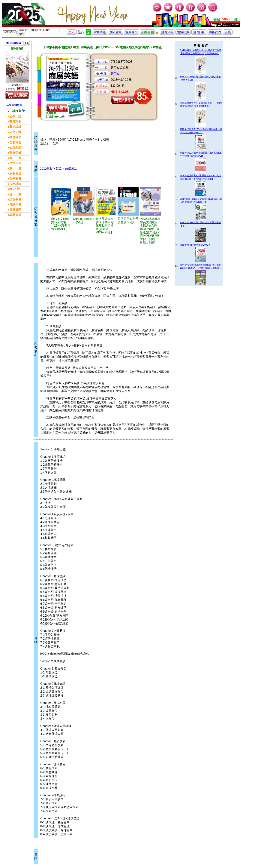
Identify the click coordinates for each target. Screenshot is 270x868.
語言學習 (46, 168)
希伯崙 (115, 74)
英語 (59, 168)
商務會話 (71, 168)
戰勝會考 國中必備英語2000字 (195, 245)
